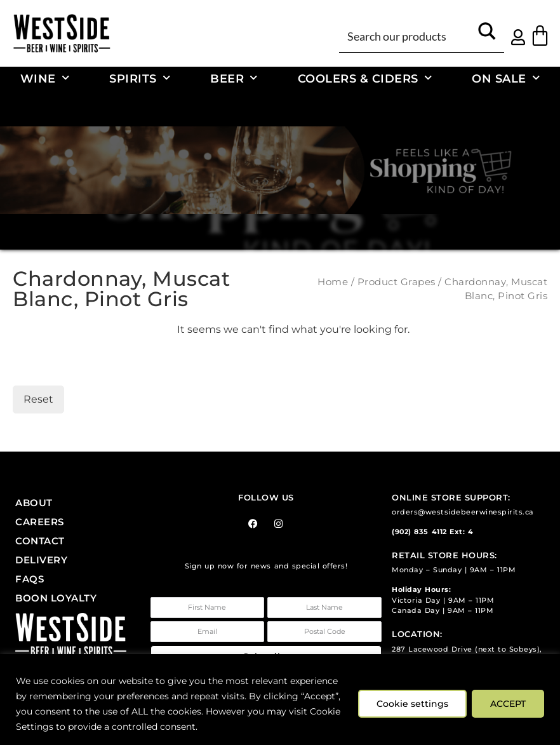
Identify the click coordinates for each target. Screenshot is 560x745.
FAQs (30, 579)
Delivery (41, 560)
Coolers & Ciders (365, 79)
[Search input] (407, 36)
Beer (234, 79)
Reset (38, 399)
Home (333, 282)
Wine (45, 79)
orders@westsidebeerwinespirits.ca (463, 512)
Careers (40, 522)
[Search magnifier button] (487, 36)
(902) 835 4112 (419, 532)
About (34, 503)
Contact (40, 541)
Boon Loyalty (56, 598)
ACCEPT (508, 704)
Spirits (140, 79)
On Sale (506, 79)
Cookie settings (412, 704)
